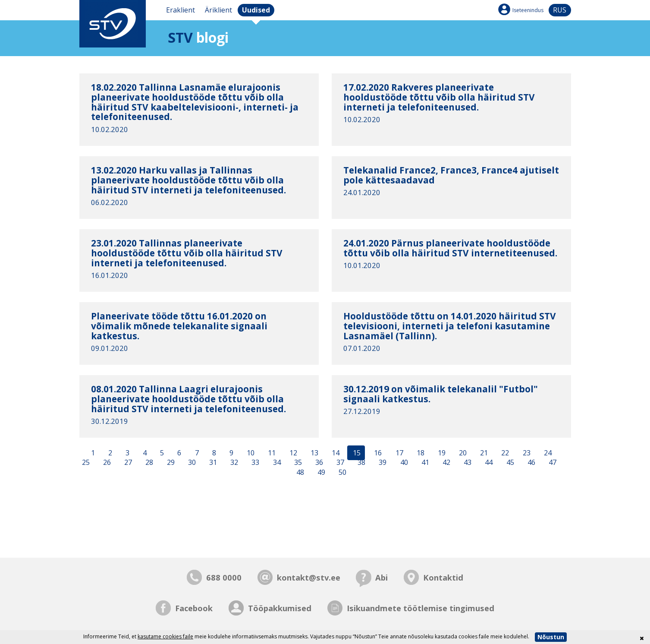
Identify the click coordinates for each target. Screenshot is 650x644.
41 (424, 463)
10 (250, 453)
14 (335, 453)
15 (356, 453)
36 (318, 463)
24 (547, 453)
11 (271, 453)
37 (339, 463)
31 (212, 463)
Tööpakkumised (280, 608)
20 (462, 453)
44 (488, 463)
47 (552, 463)
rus (560, 10)
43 (467, 463)
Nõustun (551, 637)
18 (420, 453)
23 (526, 453)
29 (170, 463)
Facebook (194, 608)
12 (292, 453)
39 (382, 463)
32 (233, 463)
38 (361, 463)
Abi (382, 577)
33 (254, 463)
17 (399, 453)
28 (148, 463)
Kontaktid (443, 577)
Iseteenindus (528, 10)
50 (342, 473)
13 (314, 453)
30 (191, 463)
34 (276, 463)
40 (403, 463)
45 (509, 463)
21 (483, 453)
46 (531, 463)
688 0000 (224, 577)
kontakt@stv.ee (309, 577)
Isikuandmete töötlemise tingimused (421, 608)
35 (297, 463)
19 (441, 453)
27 (127, 463)
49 (320, 473)
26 (106, 463)
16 (377, 453)
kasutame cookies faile (165, 636)
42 (446, 463)
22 (504, 453)
